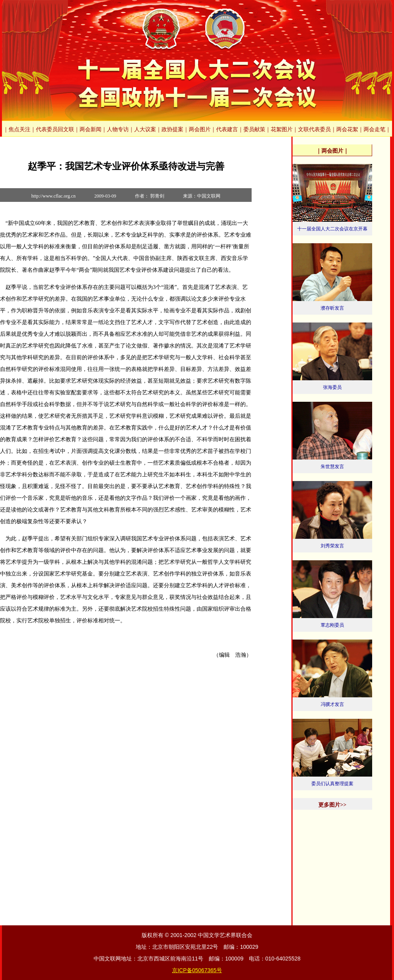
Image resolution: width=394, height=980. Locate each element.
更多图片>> (332, 805)
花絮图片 (282, 129)
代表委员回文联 (55, 129)
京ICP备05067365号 (197, 970)
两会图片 (200, 129)
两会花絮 (347, 129)
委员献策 (254, 129)
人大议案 (145, 129)
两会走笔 (374, 129)
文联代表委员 (314, 129)
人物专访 (118, 129)
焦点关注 (20, 129)
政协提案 (172, 129)
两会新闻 (91, 129)
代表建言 (227, 129)
